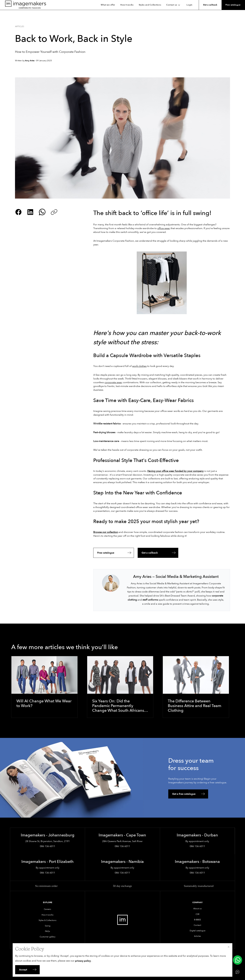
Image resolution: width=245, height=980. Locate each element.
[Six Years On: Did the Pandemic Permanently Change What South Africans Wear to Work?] (120, 687)
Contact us (174, 5)
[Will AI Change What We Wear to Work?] (44, 687)
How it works (127, 5)
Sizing (48, 926)
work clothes (139, 366)
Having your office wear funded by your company (175, 471)
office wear (164, 228)
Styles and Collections (150, 5)
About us (197, 909)
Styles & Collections (47, 920)
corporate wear (113, 382)
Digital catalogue (197, 931)
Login (190, 5)
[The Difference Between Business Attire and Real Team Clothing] (196, 687)
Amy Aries (30, 61)
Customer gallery (47, 937)
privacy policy (83, 961)
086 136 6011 (47, 846)
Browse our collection (106, 532)
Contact (197, 925)
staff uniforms (150, 600)
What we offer (108, 5)
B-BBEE (197, 920)
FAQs (47, 931)
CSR (197, 914)
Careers (47, 909)
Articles (20, 26)
